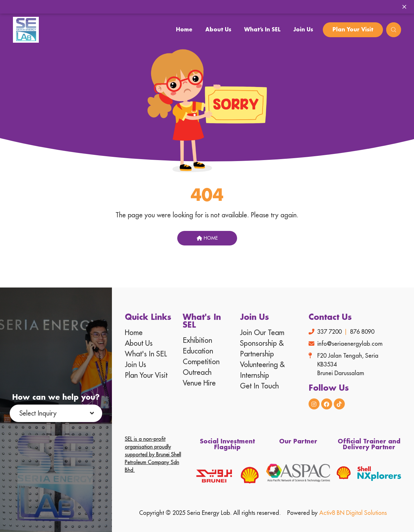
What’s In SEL (262, 30)
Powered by (337, 513)
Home (184, 30)
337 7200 (329, 332)
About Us (218, 30)
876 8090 (362, 332)
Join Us (303, 30)
